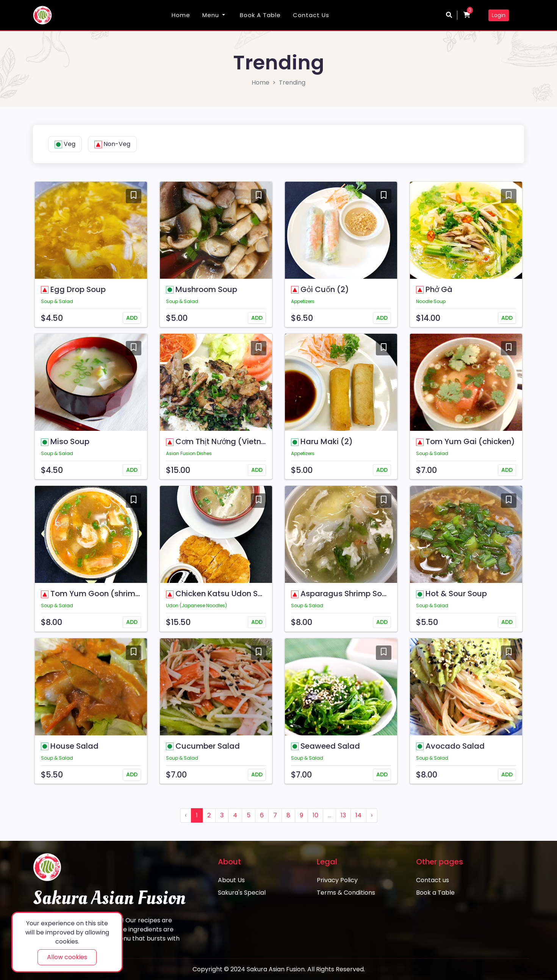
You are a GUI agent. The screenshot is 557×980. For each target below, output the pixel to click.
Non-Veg (112, 144)
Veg (65, 144)
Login (499, 15)
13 (343, 815)
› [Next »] (372, 815)
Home (181, 15)
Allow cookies (67, 957)
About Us (231, 880)
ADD (132, 318)
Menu (211, 15)
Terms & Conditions (346, 893)
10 (315, 815)
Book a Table (260, 15)
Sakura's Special (242, 893)
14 (358, 815)
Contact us (311, 15)
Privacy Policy (337, 880)
